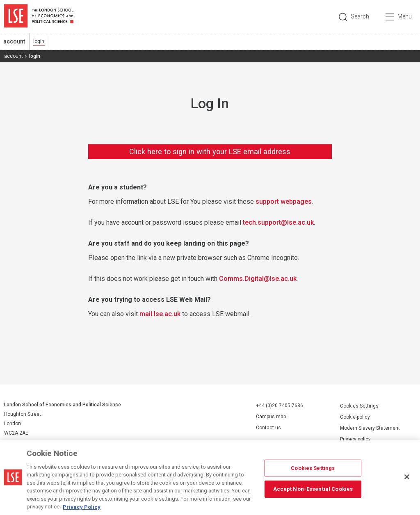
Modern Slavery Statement (370, 428)
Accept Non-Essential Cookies (313, 494)
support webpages (284, 202)
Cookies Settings (359, 406)
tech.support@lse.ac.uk (278, 222)
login (39, 41)
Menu (405, 16)
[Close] (407, 482)
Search (360, 16)
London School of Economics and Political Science (39, 16)
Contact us (268, 428)
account (14, 41)
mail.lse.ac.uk (160, 314)
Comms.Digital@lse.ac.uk (258, 279)
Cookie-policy (355, 417)
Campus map (271, 417)
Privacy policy (355, 439)
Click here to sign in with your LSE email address (210, 152)
